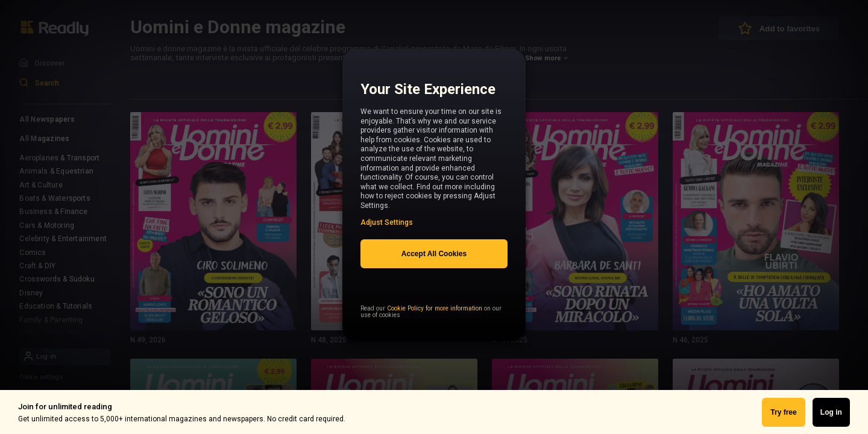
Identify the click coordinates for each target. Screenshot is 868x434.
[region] (434, 202)
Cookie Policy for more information (435, 330)
